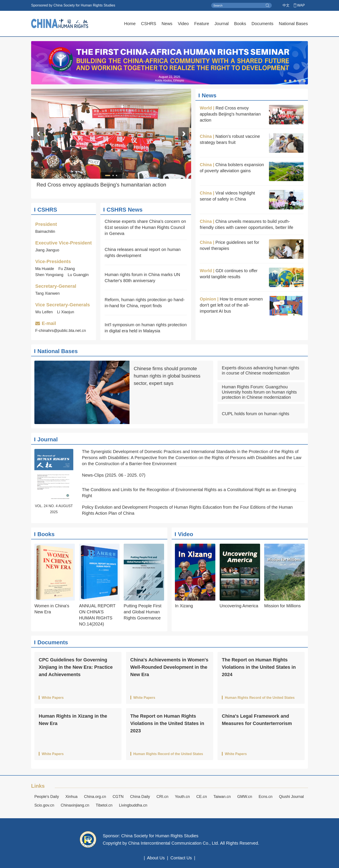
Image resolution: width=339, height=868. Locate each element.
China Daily (140, 797)
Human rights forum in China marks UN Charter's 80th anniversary (142, 278)
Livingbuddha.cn (133, 805)
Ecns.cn (265, 797)
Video (183, 24)
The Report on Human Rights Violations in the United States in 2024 (259, 667)
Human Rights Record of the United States (260, 698)
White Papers (53, 698)
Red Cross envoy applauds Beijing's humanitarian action (230, 114)
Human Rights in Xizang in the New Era (73, 720)
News (167, 24)
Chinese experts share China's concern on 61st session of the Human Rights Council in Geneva (145, 227)
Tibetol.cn (104, 805)
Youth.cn (182, 797)
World (206, 108)
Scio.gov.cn (44, 805)
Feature (202, 24)
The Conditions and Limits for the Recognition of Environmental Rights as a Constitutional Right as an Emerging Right (189, 493)
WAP (301, 5)
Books (240, 24)
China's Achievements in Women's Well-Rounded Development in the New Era (169, 667)
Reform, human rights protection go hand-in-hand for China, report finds (145, 303)
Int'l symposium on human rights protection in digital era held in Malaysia (146, 328)
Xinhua (72, 797)
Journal (222, 24)
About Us (156, 858)
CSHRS (149, 24)
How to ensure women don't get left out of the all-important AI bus (231, 305)
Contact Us (181, 858)
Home (130, 24)
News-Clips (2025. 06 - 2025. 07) (114, 475)
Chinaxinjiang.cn (75, 805)
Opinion (208, 299)
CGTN (118, 797)
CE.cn (202, 797)
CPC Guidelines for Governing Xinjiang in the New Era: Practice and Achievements (76, 667)
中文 (286, 5)
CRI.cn (162, 797)
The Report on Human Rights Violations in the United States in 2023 (167, 723)
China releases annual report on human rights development (143, 252)
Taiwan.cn (222, 797)
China (206, 136)
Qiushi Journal (291, 797)
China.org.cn (95, 797)
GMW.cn (245, 797)
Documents (262, 24)
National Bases (293, 24)
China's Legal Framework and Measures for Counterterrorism (257, 720)
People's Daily (47, 797)
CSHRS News (125, 210)
